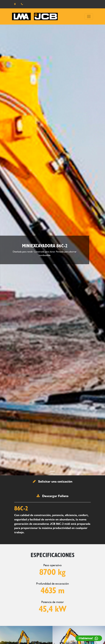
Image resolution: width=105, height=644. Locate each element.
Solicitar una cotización (53, 481)
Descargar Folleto (52, 496)
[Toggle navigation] (89, 16)
